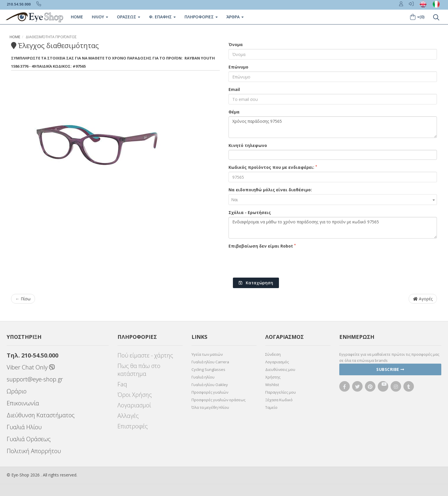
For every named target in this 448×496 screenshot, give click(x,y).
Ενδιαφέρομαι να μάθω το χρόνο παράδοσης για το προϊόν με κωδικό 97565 (333, 228)
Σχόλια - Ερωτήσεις (250, 212)
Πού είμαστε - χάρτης (145, 355)
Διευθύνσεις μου (280, 369)
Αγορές (423, 299)
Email (234, 89)
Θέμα (234, 112)
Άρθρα (235, 17)
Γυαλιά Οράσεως (29, 439)
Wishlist (272, 385)
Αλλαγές (128, 416)
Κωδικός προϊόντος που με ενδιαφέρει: (273, 167)
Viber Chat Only (31, 367)
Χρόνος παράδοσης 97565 (333, 127)
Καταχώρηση (256, 283)
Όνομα (236, 44)
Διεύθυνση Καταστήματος (41, 415)
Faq (122, 384)
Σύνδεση (273, 354)
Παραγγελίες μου (281, 392)
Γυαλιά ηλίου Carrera (210, 362)
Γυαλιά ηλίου (203, 377)
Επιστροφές (133, 426)
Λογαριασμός (277, 362)
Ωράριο (17, 391)
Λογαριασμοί (134, 405)
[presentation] (273, 262)
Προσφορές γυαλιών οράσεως (218, 400)
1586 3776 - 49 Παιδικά (31, 66)
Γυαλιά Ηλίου (24, 427)
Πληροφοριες (201, 17)
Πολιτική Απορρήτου (34, 451)
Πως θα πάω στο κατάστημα (139, 370)
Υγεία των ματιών (207, 354)
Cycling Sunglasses (208, 369)
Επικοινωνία (23, 403)
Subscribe (390, 369)
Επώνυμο (238, 67)
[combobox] (333, 200)
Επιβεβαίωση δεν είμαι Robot (262, 246)
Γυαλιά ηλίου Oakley (210, 385)
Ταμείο (271, 407)
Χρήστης (273, 377)
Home (77, 17)
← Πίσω (23, 299)
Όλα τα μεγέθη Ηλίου (210, 407)
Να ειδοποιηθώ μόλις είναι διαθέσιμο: (270, 190)
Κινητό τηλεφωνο (248, 145)
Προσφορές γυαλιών (210, 392)
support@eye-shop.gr (35, 379)
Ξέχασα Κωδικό (279, 400)
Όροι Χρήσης (135, 395)
